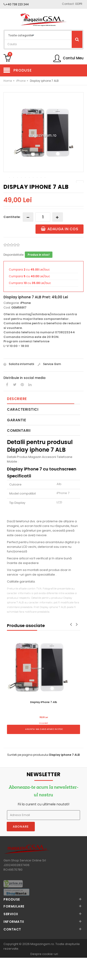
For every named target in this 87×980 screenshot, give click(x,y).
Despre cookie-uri (44, 977)
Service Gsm (49, 387)
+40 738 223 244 (17, 4)
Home (8, 81)
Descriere (17, 421)
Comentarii (19, 453)
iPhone (21, 81)
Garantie (16, 443)
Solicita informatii (19, 387)
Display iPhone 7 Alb (44, 725)
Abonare (21, 849)
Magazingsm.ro (42, 967)
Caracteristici (23, 432)
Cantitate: (12, 240)
